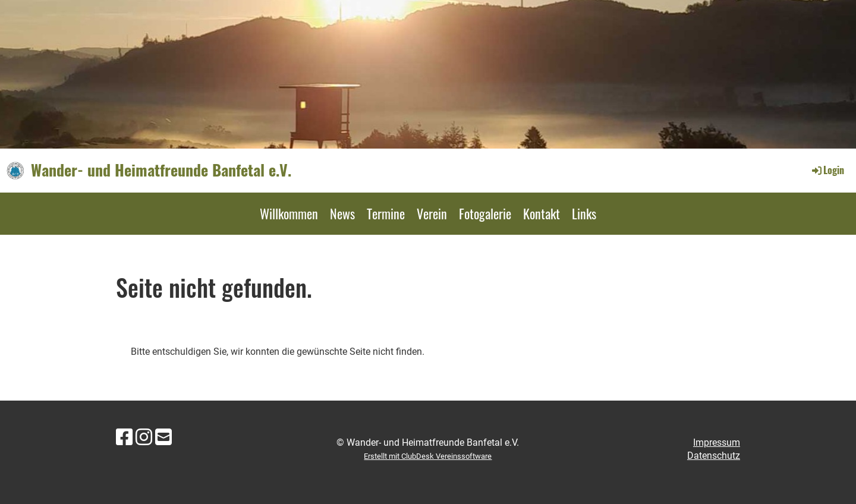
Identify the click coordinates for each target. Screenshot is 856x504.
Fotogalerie (485, 213)
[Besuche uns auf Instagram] (144, 437)
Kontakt (542, 213)
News (342, 213)
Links (584, 213)
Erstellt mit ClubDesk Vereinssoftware (428, 456)
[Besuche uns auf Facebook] (124, 437)
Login (827, 170)
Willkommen (289, 213)
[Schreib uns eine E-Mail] (163, 437)
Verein (432, 213)
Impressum (717, 442)
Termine (386, 213)
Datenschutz (714, 456)
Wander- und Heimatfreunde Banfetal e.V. (161, 170)
